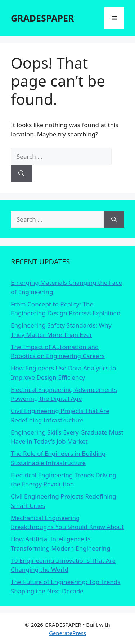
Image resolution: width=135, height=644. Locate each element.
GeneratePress (67, 633)
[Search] (21, 173)
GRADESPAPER (42, 18)
